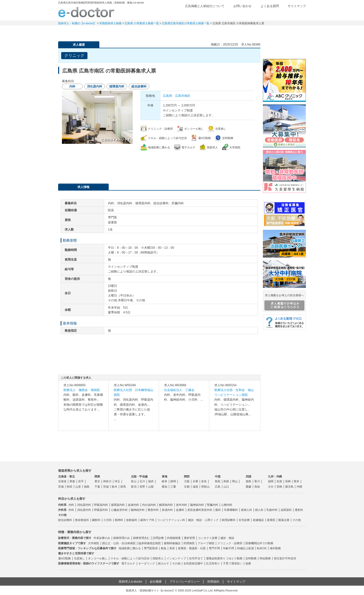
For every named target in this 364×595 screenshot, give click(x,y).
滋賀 (195, 487)
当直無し (79, 558)
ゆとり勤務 (235, 558)
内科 (71, 505)
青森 (72, 481)
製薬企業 (284, 520)
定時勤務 (251, 558)
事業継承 (217, 32)
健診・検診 (227, 538)
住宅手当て (196, 558)
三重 (173, 487)
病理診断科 (229, 520)
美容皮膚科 (194, 510)
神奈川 (107, 481)
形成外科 (167, 510)
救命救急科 (82, 520)
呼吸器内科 (101, 505)
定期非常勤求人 (111, 32)
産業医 (271, 520)
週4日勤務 (64, 558)
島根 (226, 481)
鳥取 (218, 481)
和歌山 (205, 487)
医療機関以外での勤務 (259, 543)
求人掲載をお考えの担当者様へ (284, 302)
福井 (151, 481)
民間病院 (189, 543)
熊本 (297, 481)
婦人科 (259, 510)
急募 (248, 563)
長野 (142, 487)
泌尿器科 (286, 510)
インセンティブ (176, 558)
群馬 (123, 487)
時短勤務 (265, 558)
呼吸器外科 (101, 510)
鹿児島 (289, 487)
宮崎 (279, 487)
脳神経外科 (138, 510)
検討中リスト (267, 14)
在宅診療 (244, 520)
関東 (97, 476)
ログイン (296, 14)
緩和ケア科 (147, 520)
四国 (248, 476)
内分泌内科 (149, 505)
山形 (78, 487)
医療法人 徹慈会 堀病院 (82, 390)
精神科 (119, 520)
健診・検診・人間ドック (203, 520)
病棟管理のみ (122, 538)
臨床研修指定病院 (150, 543)
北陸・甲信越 (139, 476)
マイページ (288, 32)
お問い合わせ (242, 6)
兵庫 (195, 481)
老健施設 (258, 520)
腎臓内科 (213, 505)
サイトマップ (297, 6)
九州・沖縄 (275, 476)
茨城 (106, 487)
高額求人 (158, 558)
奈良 (204, 481)
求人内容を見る (83, 426)
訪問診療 (158, 538)
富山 (134, 481)
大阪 (187, 481)
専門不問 (214, 548)
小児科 (108, 520)
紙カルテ (164, 563)
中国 (218, 476)
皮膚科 (180, 510)
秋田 (70, 487)
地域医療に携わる (130, 548)
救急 (164, 548)
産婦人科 (246, 510)
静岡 (173, 481)
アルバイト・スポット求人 (147, 32)
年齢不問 (229, 548)
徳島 (248, 481)
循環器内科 (118, 505)
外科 (71, 510)
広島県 (168, 96)
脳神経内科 (197, 505)
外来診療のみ (102, 538)
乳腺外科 (272, 510)
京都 (187, 487)
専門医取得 (151, 548)
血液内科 (133, 505)
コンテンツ (253, 32)
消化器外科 (84, 510)
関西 (187, 476)
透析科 (299, 510)
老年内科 (181, 505)
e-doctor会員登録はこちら (284, 49)
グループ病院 (206, 543)
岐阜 (165, 481)
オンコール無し (98, 558)
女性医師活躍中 (193, 563)
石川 (142, 481)
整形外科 (153, 510)
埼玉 (117, 481)
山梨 (151, 487)
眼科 (218, 510)
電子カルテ (128, 563)
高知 (257, 487)
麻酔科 (96, 520)
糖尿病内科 (166, 505)
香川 (257, 481)
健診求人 (182, 32)
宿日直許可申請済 (285, 558)
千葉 (97, 487)
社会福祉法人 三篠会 (179, 390)
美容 (172, 548)
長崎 (288, 481)
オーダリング (147, 563)
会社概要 (156, 582)
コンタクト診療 (208, 538)
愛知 (165, 487)
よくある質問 (270, 6)
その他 (297, 520)
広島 (218, 487)
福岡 (271, 481)
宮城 (61, 487)
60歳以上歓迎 (246, 548)
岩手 (81, 481)
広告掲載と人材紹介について (205, 6)
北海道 (62, 481)
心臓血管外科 (119, 510)
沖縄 (299, 487)
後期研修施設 (172, 543)
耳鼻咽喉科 (231, 510)
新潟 (134, 487)
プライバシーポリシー (185, 582)
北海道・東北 (66, 476)
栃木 (115, 487)
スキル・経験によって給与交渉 (130, 558)
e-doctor (86, 12)
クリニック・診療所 (230, 543)
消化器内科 (84, 505)
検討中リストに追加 (239, 54)
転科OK (262, 548)
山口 (226, 487)
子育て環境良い (233, 563)
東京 (97, 481)
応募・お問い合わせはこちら (159, 165)
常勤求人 (76, 32)
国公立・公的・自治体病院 (119, 543)
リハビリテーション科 (171, 520)
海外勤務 (275, 548)
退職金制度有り (216, 558)
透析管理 (189, 538)
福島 (87, 487)
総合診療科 (65, 520)
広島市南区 (183, 96)
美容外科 (207, 510)
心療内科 (227, 505)
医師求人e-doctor (130, 582)
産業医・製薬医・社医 (192, 548)
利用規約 (213, 582)
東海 (165, 476)
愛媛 (248, 487)
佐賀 (279, 481)
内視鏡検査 (174, 538)
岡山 (235, 481)
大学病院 (94, 543)
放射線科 (132, 520)
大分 (271, 487)
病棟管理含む (141, 538)
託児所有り (213, 563)
